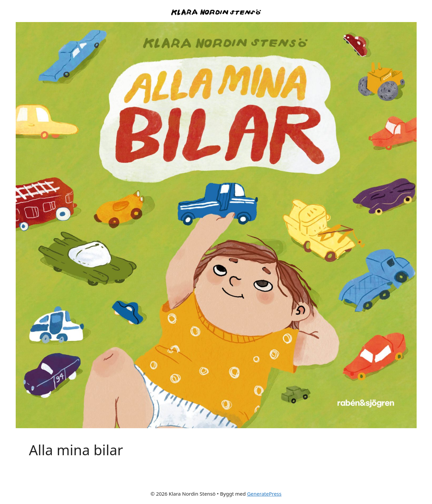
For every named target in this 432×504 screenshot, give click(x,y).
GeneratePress (264, 494)
